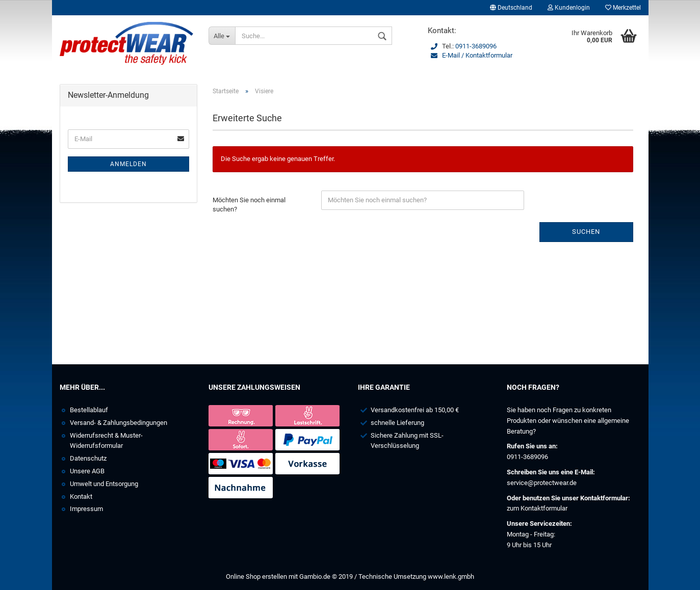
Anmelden (128, 164)
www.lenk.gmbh (451, 576)
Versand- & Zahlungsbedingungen (119, 423)
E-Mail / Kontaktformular (477, 55)
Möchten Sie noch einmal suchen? (249, 205)
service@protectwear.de (542, 483)
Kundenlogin (569, 8)
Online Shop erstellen (256, 576)
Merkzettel (623, 8)
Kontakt (81, 497)
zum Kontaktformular (537, 508)
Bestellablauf (89, 410)
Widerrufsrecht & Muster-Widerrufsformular (106, 441)
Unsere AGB (87, 471)
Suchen (586, 232)
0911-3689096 (476, 46)
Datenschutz (88, 458)
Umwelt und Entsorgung (104, 484)
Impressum (86, 509)
